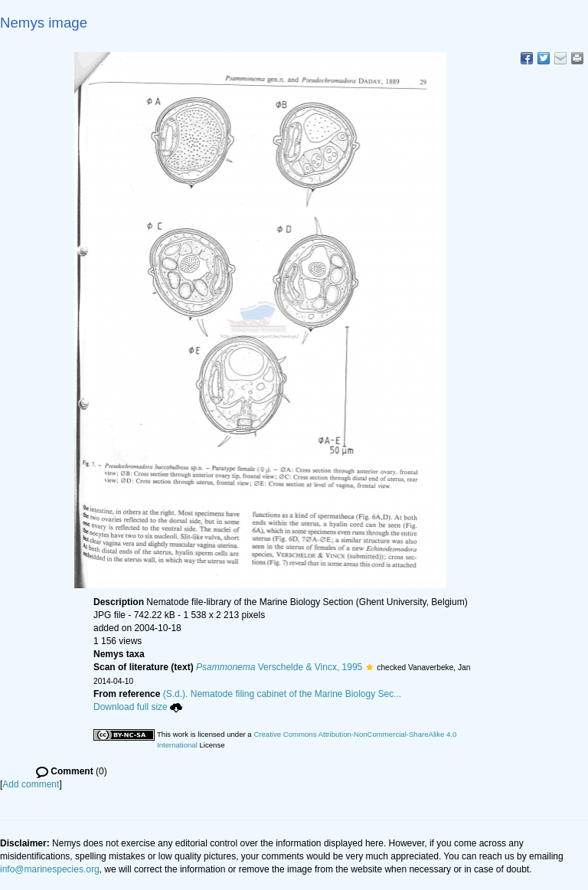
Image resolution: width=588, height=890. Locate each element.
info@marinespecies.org (50, 869)
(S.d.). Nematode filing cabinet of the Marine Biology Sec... (283, 694)
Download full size (138, 707)
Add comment (31, 784)
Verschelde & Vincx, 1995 (279, 667)
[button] (369, 667)
